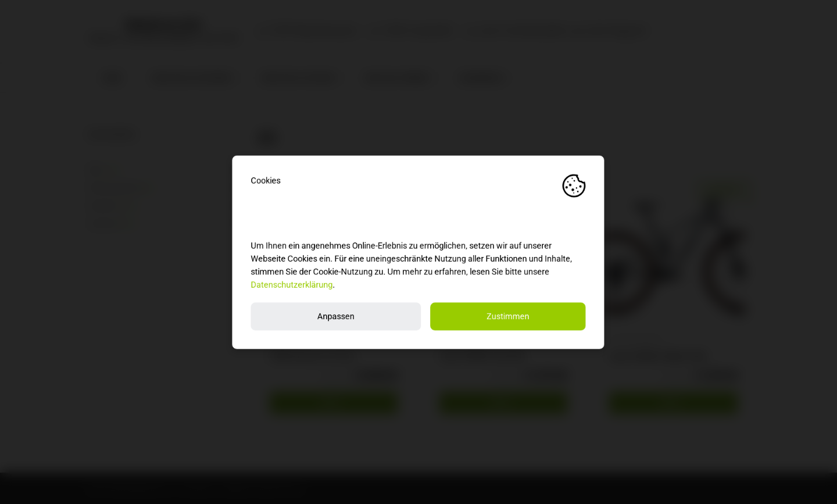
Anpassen (336, 316)
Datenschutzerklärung (292, 285)
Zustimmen (509, 316)
